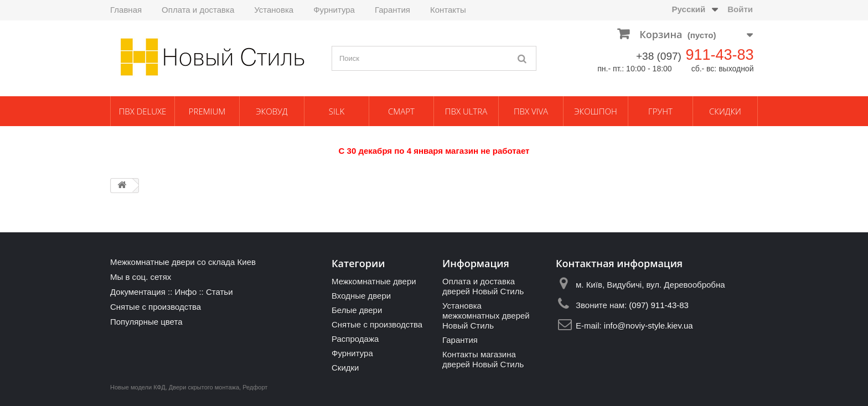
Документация (138, 292)
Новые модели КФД (138, 387)
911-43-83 (719, 55)
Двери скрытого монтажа (204, 387)
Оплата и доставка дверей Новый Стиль (483, 286)
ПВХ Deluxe (143, 111)
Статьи (219, 292)
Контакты (448, 10)
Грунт (660, 111)
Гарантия (392, 10)
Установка (274, 10)
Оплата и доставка (198, 10)
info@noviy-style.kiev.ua (649, 326)
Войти (740, 9)
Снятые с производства (156, 307)
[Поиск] (523, 58)
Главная (126, 10)
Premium (207, 111)
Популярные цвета (146, 322)
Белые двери (357, 310)
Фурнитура (334, 10)
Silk (337, 111)
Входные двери (361, 296)
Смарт (401, 111)
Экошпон (595, 111)
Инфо (185, 292)
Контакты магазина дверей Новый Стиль (483, 359)
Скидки (725, 111)
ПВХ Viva (531, 111)
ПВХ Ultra (466, 111)
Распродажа (355, 339)
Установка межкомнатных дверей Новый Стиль (486, 316)
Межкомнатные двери (374, 281)
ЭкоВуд (272, 111)
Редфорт (255, 387)
